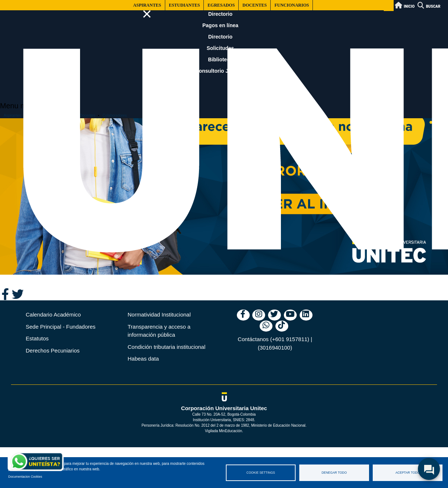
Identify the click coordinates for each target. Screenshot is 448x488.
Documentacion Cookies (25, 477)
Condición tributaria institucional (167, 347)
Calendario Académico (53, 315)
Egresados (221, 5)
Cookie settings (261, 473)
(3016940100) (275, 348)
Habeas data (143, 359)
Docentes (254, 5)
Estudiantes (185, 5)
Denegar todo (334, 473)
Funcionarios (292, 5)
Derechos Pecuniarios (53, 350)
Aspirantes (147, 5)
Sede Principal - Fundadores (61, 327)
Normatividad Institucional (159, 315)
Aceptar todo (408, 473)
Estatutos (37, 338)
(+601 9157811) (290, 339)
